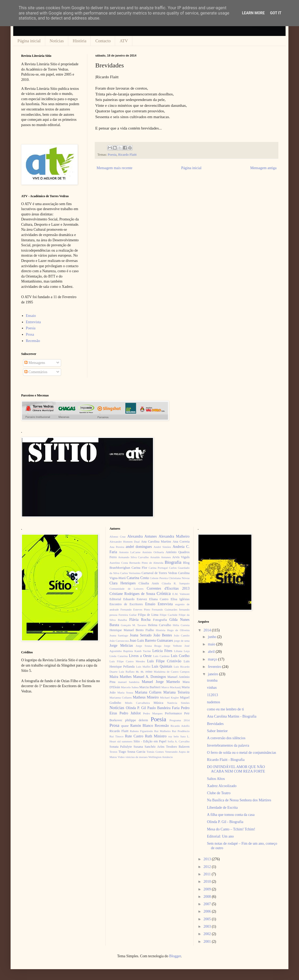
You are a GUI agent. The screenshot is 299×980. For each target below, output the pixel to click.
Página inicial (29, 41)
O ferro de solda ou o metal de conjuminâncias (241, 753)
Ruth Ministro (156, 736)
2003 (208, 926)
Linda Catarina (119, 656)
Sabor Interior (217, 731)
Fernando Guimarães (165, 609)
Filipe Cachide (168, 615)
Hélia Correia (181, 625)
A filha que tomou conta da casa (231, 815)
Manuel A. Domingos (149, 677)
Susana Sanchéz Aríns (149, 747)
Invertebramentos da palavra (228, 745)
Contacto (103, 41)
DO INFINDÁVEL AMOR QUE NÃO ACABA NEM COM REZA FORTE (236, 769)
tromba (212, 680)
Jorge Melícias (121, 646)
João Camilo (182, 635)
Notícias (57, 41)
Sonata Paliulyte (121, 747)
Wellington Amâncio (161, 757)
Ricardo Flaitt (128, 155)
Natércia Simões (178, 703)
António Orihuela (153, 552)
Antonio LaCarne (130, 552)
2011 (208, 874)
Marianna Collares (121, 697)
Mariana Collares (148, 692)
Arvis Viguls (181, 557)
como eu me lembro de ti (225, 709)
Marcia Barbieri (150, 687)
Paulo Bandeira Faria (164, 708)
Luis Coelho (180, 656)
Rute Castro (134, 736)
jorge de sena (182, 641)
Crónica (164, 593)
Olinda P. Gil (136, 708)
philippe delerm (137, 720)
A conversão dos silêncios (226, 738)
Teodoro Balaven (178, 747)
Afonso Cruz (118, 537)
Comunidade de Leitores (127, 589)
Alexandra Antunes (142, 536)
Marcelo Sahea (130, 687)
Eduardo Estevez (135, 599)
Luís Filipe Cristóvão (164, 661)
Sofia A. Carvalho (178, 741)
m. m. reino (144, 672)
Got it (276, 13)
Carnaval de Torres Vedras (159, 573)
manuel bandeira (129, 682)
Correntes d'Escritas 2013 (168, 588)
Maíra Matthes (121, 677)
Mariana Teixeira (176, 692)
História (80, 41)
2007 (208, 904)
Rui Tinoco (117, 736)
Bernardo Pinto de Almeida (146, 563)
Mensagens (35, 363)
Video (121, 757)
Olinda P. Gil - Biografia (225, 822)
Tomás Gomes (155, 752)
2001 (208, 942)
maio (212, 644)
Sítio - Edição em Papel (150, 741)
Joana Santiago (119, 635)
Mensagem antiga (263, 168)
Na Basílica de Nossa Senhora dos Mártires (239, 800)
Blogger (175, 956)
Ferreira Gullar (128, 615)
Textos (114, 752)
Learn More (253, 13)
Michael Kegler (169, 697)
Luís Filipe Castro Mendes (127, 661)
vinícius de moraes (137, 757)
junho (213, 637)
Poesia (112, 155)
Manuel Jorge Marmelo (161, 682)
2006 (208, 911)
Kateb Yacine (143, 651)
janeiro (214, 674)
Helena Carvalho (160, 625)
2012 (208, 867)
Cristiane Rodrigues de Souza (132, 594)
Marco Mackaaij (171, 687)
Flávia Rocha (140, 620)
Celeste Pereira (159, 578)
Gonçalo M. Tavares (134, 625)
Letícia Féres (162, 651)
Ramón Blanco (142, 726)
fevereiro (215, 667)
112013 (212, 695)
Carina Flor (139, 568)
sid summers (125, 741)
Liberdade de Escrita (222, 808)
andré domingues (139, 547)
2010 (208, 882)
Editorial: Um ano (220, 836)
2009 (208, 889)
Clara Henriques (123, 583)
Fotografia (160, 620)
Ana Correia (181, 542)
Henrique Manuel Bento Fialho (132, 630)
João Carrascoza (119, 641)
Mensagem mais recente (114, 168)
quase (125, 726)
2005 (208, 919)
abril (212, 652)
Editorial (115, 599)
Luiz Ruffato (127, 672)
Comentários (36, 372)
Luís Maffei (143, 667)
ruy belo (174, 736)
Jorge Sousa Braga (149, 646)
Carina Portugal (158, 568)
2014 (208, 630)
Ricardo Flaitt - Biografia (226, 760)
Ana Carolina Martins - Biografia (232, 716)
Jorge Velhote (173, 646)
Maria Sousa (125, 692)
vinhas (212, 688)
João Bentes (163, 635)
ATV (124, 41)
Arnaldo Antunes (160, 557)
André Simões (162, 547)
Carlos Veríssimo (130, 573)
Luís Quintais (162, 666)
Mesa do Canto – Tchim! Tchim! (231, 829)
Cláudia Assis (149, 583)
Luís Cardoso (161, 656)
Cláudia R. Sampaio (176, 583)
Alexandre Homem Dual (125, 542)
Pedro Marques (153, 713)
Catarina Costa (138, 578)
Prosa (30, 334)
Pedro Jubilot (130, 713)
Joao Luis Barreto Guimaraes (151, 641)
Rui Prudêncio (181, 731)
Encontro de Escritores (126, 604)
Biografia (173, 562)
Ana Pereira (117, 547)
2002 (208, 934)
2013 (208, 859)
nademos (214, 702)
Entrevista (33, 322)
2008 (208, 897)
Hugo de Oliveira (178, 630)
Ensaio (31, 316)
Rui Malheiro (162, 731)
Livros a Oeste (140, 656)
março (213, 659)
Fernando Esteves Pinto (135, 609)
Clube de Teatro (219, 793)
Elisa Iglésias (180, 599)
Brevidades (215, 724)
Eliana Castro (159, 599)
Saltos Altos (216, 779)
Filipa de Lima (148, 615)
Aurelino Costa (119, 563)
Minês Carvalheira (137, 703)
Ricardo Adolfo (180, 726)
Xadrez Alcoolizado (222, 786)
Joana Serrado (141, 635)
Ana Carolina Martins (156, 542)
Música (158, 703)
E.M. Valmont (181, 594)
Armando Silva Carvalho (133, 557)
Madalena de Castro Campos (172, 672)
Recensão (33, 341)
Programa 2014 (180, 720)
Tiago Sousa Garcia (132, 752)
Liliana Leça (182, 651)
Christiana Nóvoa (179, 578)
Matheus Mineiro (146, 697)
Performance (173, 713)
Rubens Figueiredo (141, 731)
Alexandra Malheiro (174, 536)
